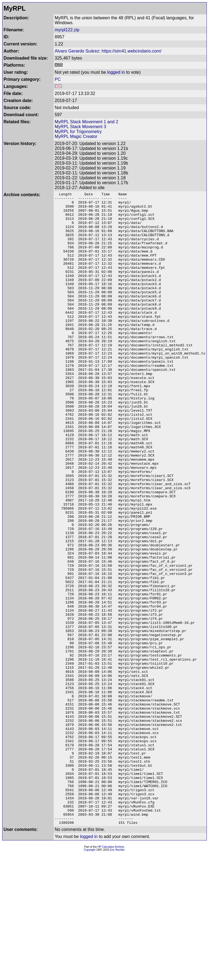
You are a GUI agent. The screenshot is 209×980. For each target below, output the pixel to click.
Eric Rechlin (117, 976)
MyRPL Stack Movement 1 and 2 (86, 122)
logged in (116, 72)
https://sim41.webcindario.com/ (132, 51)
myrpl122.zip (67, 30)
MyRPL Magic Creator (76, 136)
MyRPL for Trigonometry (78, 132)
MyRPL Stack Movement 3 (80, 127)
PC (58, 79)
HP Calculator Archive (111, 973)
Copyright (90, 976)
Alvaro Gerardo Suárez (77, 51)
